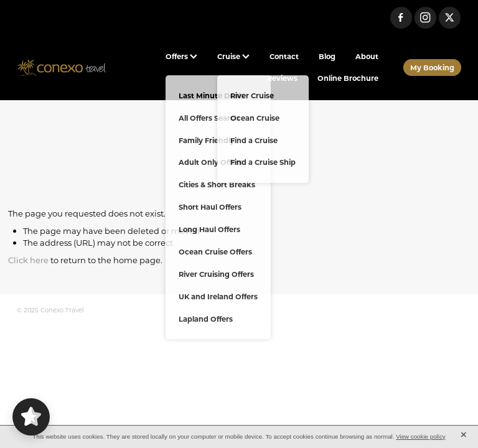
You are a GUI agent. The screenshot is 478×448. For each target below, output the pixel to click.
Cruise (233, 56)
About (367, 56)
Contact (284, 56)
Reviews (282, 78)
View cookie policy (421, 436)
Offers (181, 56)
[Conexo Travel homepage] (61, 68)
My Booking (432, 68)
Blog (327, 56)
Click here (28, 260)
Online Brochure (348, 78)
